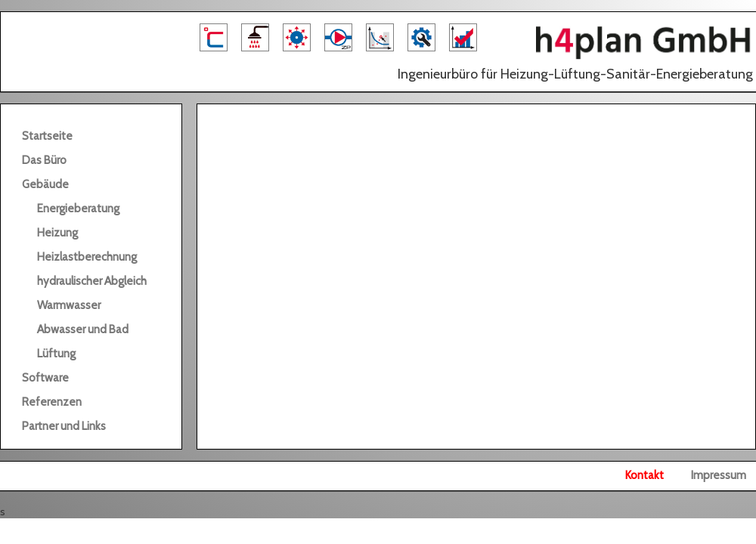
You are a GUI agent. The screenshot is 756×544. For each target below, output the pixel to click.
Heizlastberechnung (87, 257)
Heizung (57, 233)
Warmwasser (69, 305)
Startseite (47, 136)
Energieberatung (78, 209)
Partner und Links (64, 426)
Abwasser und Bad (83, 329)
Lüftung (56, 354)
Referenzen (52, 402)
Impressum (719, 475)
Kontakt (644, 475)
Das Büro (44, 160)
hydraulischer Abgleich (92, 281)
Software (45, 378)
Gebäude (45, 184)
